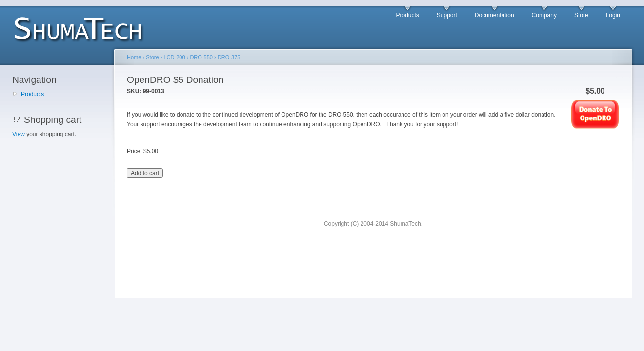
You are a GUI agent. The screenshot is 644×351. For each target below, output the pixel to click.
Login (613, 15)
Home (134, 57)
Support (447, 15)
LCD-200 (174, 57)
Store (581, 15)
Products (407, 15)
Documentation (494, 15)
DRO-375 (229, 57)
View (19, 134)
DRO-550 (201, 57)
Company (544, 15)
